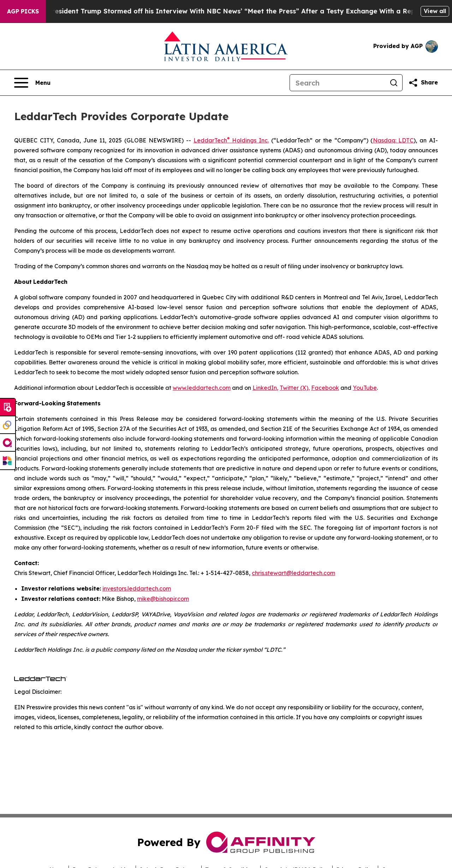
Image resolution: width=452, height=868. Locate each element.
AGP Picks (23, 11)
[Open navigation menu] (32, 83)
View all (435, 11)
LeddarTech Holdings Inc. (231, 140)
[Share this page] (423, 83)
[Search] (338, 83)
